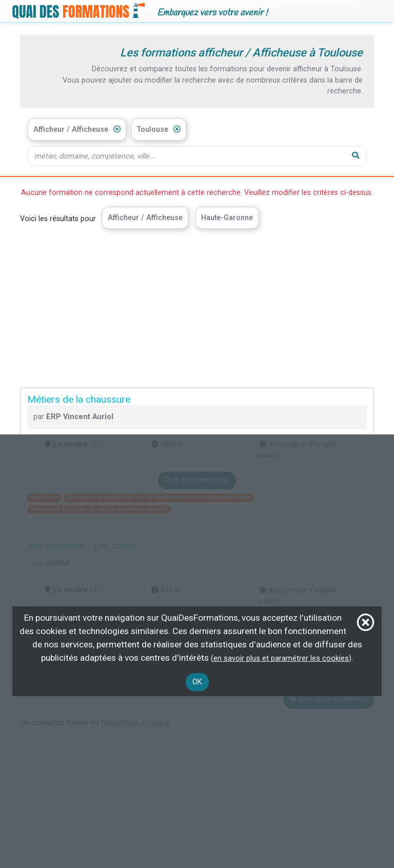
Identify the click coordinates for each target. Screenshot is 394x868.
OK (197, 682)
